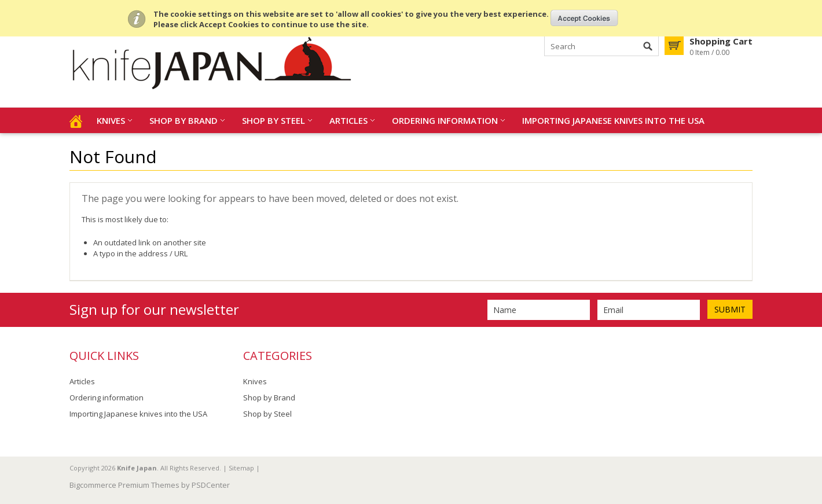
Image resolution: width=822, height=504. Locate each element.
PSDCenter (211, 485)
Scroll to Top (809, 436)
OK (584, 18)
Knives (111, 120)
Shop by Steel (274, 120)
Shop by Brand (184, 120)
